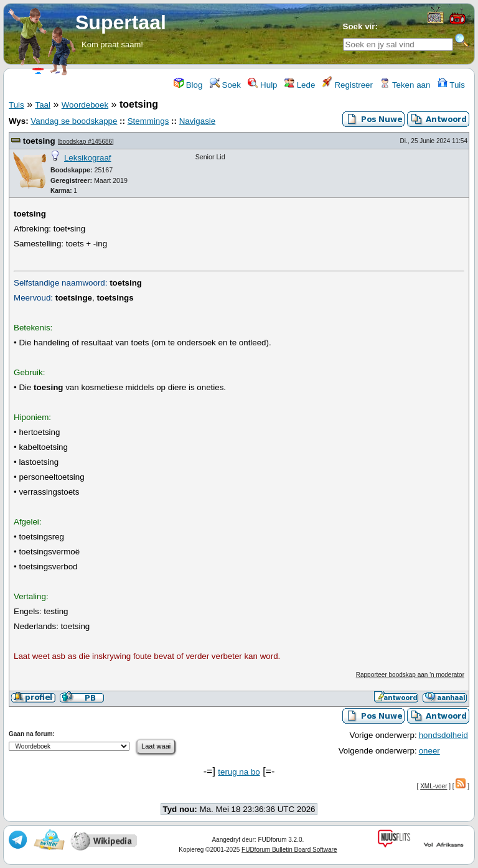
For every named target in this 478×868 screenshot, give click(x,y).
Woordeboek (85, 105)
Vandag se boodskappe (74, 121)
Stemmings (148, 121)
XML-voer (433, 786)
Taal (42, 105)
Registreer (348, 85)
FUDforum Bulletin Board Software (289, 850)
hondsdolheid (443, 735)
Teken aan (405, 85)
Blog (188, 85)
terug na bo (239, 772)
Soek (225, 85)
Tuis (451, 85)
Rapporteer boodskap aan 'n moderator (410, 675)
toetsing (39, 141)
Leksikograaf (88, 158)
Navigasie (198, 121)
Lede (300, 85)
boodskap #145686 (86, 142)
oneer (429, 751)
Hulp (262, 85)
